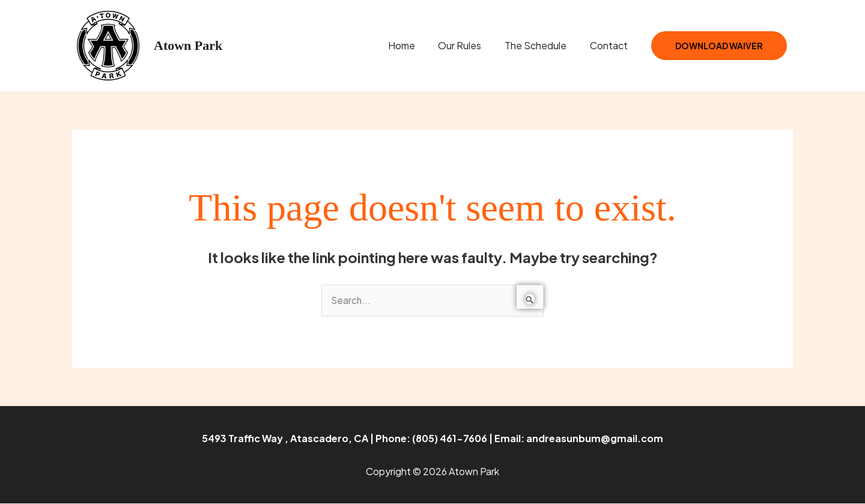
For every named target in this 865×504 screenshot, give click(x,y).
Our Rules (470, 45)
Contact (611, 45)
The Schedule (542, 45)
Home (415, 45)
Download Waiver (719, 46)
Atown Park (188, 45)
